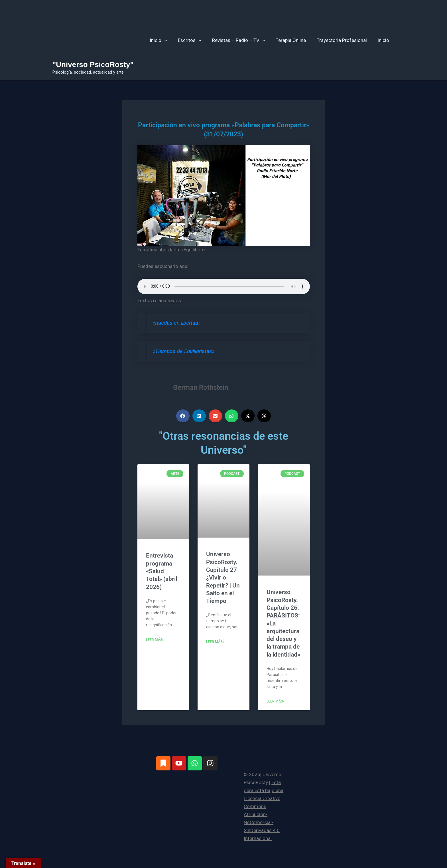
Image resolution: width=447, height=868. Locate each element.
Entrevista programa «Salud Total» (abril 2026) (161, 571)
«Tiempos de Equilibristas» (184, 351)
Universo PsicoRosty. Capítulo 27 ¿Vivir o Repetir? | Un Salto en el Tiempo (223, 578)
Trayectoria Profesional (343, 40)
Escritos (194, 40)
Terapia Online (293, 40)
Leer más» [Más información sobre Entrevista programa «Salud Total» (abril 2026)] (155, 640)
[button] (170, 40)
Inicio (164, 40)
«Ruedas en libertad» (177, 323)
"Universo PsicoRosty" (93, 64)
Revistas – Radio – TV (242, 40)
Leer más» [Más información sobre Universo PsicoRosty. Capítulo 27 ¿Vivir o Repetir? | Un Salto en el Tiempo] (215, 642)
